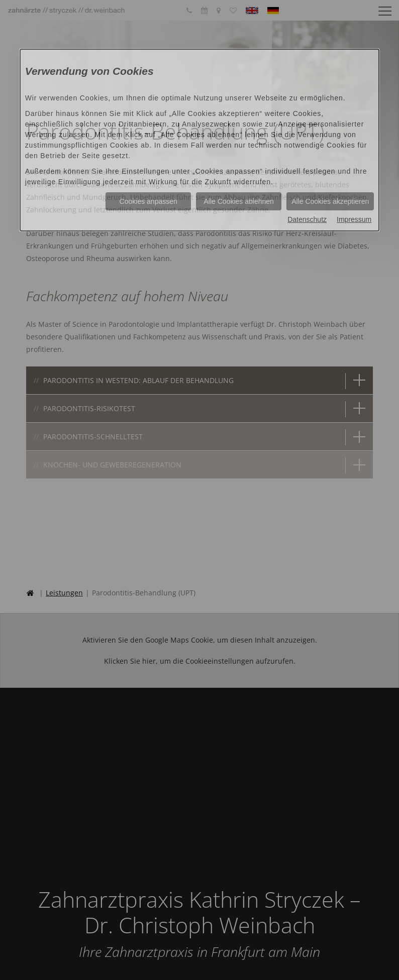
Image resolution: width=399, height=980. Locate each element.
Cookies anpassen (148, 201)
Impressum (354, 219)
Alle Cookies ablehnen (239, 201)
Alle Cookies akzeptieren (330, 201)
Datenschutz (307, 219)
